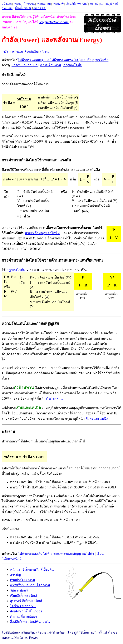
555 (102, 4)
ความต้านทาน (51, 65)
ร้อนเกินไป (31, 52)
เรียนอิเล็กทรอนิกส (76, 4)
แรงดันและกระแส (24, 65)
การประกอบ (44, 4)
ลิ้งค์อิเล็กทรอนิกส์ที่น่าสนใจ (30, 622)
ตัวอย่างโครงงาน (23, 580)
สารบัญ (18, 4)
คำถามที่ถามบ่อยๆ (23, 617)
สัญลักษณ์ (112, 4)
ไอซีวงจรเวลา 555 (23, 606)
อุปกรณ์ (94, 4)
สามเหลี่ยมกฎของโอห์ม (42, 233)
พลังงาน (45, 52)
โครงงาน (29, 4)
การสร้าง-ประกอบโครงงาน (30, 585)
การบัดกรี (58, 4)
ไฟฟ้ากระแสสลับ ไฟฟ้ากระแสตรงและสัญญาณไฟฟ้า (56, 554)
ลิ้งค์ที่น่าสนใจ (23, 8)
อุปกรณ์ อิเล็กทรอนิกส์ (26, 601)
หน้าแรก (7, 4)
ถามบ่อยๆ (7, 8)
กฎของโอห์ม (73, 65)
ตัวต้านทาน (54, 398)
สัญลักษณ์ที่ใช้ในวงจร (26, 611)
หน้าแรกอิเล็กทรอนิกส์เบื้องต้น (32, 569)
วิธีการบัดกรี (19, 590)
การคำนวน (16, 52)
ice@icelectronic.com (54, 22)
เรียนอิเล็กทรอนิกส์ (24, 596)
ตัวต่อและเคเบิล (97, 418)
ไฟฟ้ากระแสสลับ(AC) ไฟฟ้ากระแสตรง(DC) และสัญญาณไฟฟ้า (63, 60)
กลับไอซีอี (40, 8)
